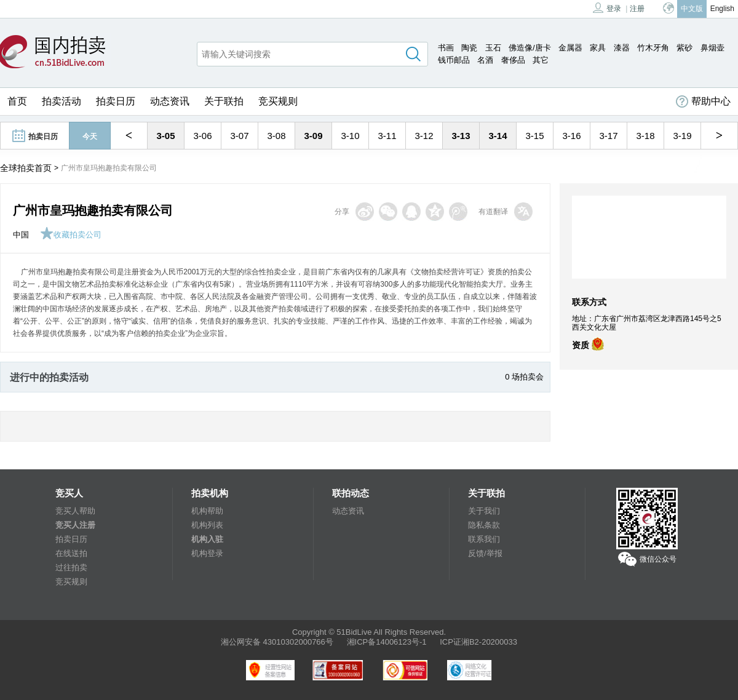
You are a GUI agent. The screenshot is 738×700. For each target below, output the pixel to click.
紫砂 (684, 48)
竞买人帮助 (75, 511)
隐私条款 (484, 525)
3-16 (571, 136)
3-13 (461, 136)
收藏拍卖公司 (71, 235)
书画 (446, 48)
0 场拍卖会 (524, 377)
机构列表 (207, 525)
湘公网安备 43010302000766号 (277, 642)
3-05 (165, 136)
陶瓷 (469, 48)
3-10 (350, 136)
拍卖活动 (61, 101)
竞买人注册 (75, 525)
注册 (637, 9)
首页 (17, 101)
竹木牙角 (653, 48)
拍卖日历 (116, 101)
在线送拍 (71, 553)
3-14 (498, 136)
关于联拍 (224, 101)
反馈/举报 (485, 553)
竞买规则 (278, 101)
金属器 (570, 48)
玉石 (493, 48)
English (722, 9)
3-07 (239, 136)
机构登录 (207, 553)
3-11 (387, 136)
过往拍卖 (71, 567)
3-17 (608, 136)
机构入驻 (207, 539)
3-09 (313, 136)
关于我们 (484, 511)
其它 (541, 60)
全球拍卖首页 (26, 168)
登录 (607, 8)
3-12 (424, 136)
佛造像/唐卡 (530, 48)
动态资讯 (170, 101)
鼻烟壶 (712, 48)
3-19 (682, 136)
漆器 (622, 48)
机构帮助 (207, 511)
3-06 (202, 136)
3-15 (534, 136)
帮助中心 (703, 101)
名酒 (485, 60)
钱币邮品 (454, 60)
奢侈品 (513, 60)
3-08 (276, 136)
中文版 (692, 9)
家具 (598, 48)
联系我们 (484, 539)
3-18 (645, 136)
